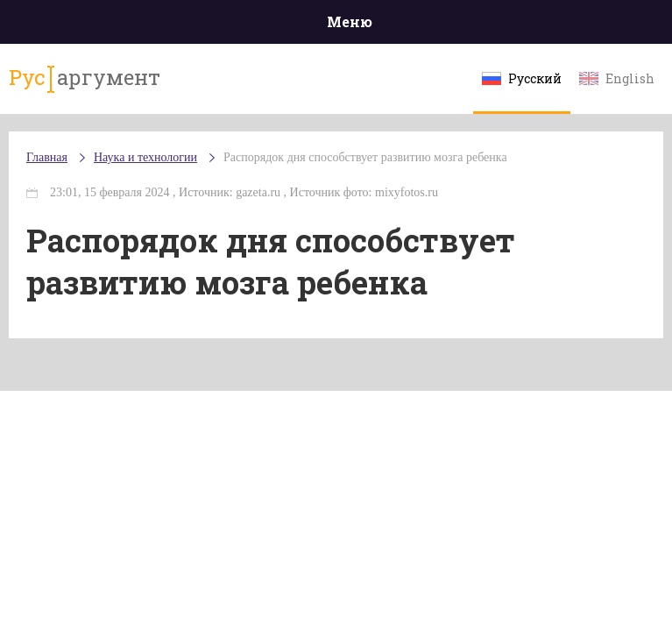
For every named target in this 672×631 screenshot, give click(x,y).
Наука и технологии (145, 157)
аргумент (85, 78)
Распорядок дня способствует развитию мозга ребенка (365, 157)
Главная (47, 157)
